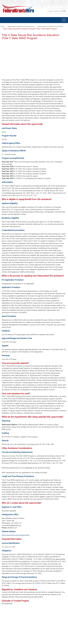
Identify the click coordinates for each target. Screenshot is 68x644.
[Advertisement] (34, 58)
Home (2, 26)
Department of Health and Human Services (21, 26)
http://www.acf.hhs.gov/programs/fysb (16, 535)
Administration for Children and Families (50, 26)
